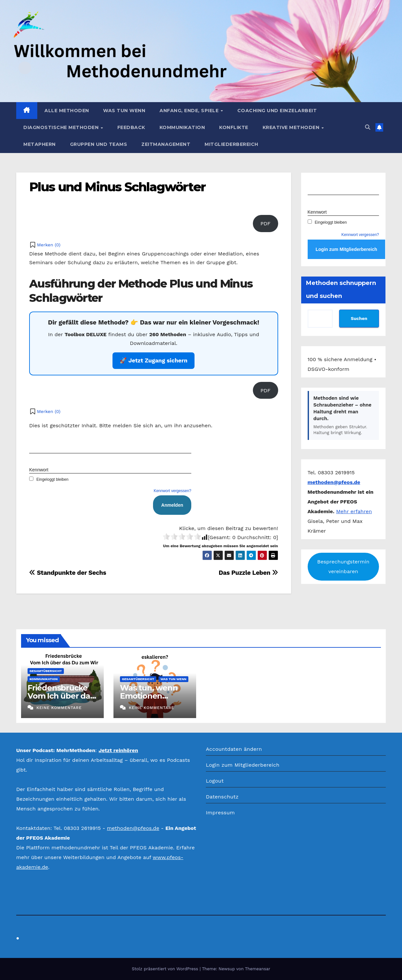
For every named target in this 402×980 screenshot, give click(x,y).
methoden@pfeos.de (133, 828)
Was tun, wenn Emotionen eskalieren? (149, 696)
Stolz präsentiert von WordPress (166, 969)
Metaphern (40, 144)
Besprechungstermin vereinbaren (343, 567)
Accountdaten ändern (234, 749)
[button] (368, 127)
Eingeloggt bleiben (49, 479)
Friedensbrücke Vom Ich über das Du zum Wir (61, 696)
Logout (215, 781)
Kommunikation (182, 127)
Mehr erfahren (354, 511)
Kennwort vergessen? (172, 491)
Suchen (359, 318)
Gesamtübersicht (46, 671)
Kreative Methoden (292, 127)
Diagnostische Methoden (62, 127)
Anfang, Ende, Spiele (190, 111)
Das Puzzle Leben (248, 573)
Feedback (131, 127)
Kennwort (39, 470)
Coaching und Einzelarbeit (277, 111)
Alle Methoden (67, 111)
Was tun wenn (124, 111)
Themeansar (258, 969)
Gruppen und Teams (99, 144)
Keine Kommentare (59, 708)
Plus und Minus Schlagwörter (117, 187)
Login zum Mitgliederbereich (243, 765)
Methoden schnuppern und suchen (341, 289)
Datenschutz (222, 797)
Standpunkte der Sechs (68, 573)
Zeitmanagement (166, 144)
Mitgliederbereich (231, 144)
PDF (265, 224)
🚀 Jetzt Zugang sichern (154, 360)
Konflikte (234, 127)
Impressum (220, 813)
